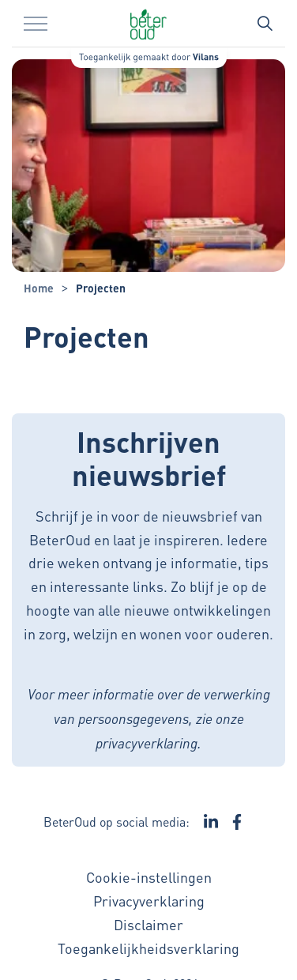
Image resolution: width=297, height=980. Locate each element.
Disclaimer (148, 924)
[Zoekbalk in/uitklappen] (265, 24)
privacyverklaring (147, 743)
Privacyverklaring (149, 901)
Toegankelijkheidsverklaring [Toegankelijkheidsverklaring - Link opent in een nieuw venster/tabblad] (148, 948)
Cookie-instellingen (149, 877)
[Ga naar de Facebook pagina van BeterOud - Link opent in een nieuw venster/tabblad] (237, 822)
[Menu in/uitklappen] (36, 24)
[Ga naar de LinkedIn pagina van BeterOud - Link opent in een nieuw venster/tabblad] (211, 822)
